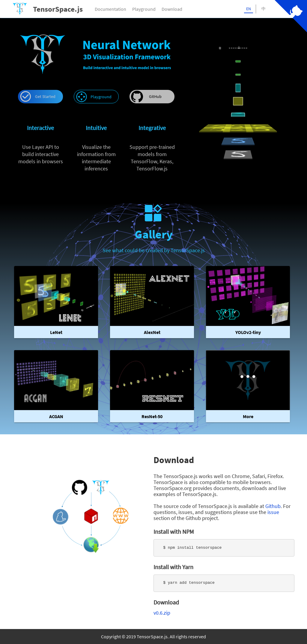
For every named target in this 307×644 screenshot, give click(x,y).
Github (273, 506)
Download (172, 9)
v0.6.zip (162, 613)
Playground (144, 9)
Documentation (110, 9)
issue (273, 512)
